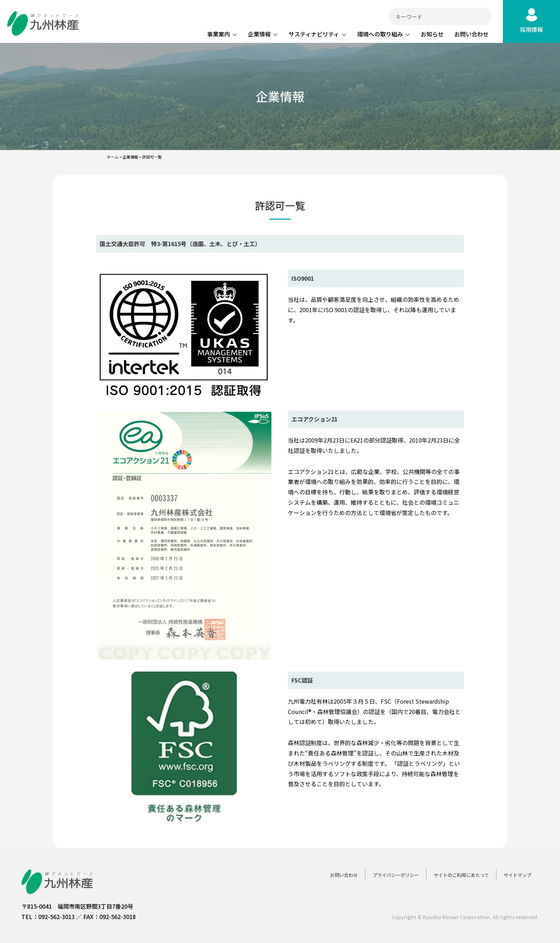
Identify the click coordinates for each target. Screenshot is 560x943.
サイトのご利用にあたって (461, 875)
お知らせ (432, 34)
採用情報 (531, 29)
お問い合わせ (471, 34)
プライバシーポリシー (396, 875)
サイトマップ (517, 875)
